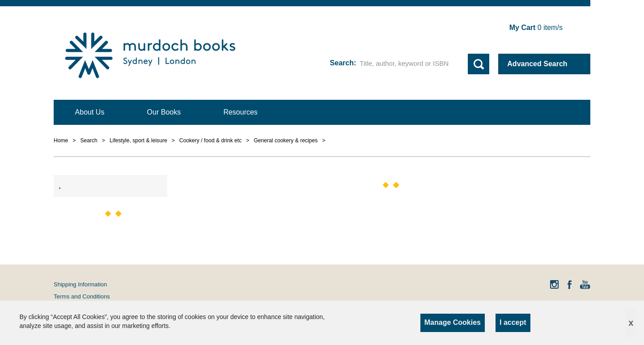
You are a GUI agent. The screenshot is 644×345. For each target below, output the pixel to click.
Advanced (537, 64)
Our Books (164, 112)
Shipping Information (80, 284)
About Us (90, 112)
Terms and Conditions (82, 296)
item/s (536, 28)
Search (342, 63)
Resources (240, 112)
